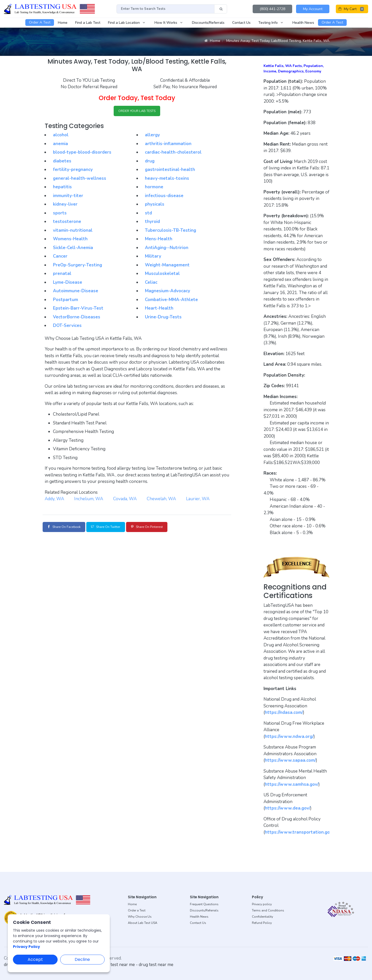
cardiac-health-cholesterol (173, 153)
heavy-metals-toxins (167, 179)
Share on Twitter (116, 528)
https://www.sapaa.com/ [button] (290, 760)
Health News (199, 917)
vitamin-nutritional (73, 231)
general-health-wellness (80, 179)
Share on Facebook (67, 528)
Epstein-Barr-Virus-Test (78, 309)
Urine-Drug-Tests (163, 318)
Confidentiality (262, 917)
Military (153, 257)
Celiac (151, 283)
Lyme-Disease (68, 283)
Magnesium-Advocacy (168, 292)
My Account (313, 9)
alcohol (61, 136)
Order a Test (137, 910)
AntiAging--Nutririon (167, 249)
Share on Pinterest (164, 528)
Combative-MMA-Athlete (171, 301)
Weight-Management (167, 266)
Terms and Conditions (268, 910)
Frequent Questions (204, 904)
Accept (35, 959)
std (148, 214)
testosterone (67, 223)
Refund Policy (262, 923)
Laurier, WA (198, 500)
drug (150, 162)
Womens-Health (70, 240)
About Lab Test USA (143, 923)
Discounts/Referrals (204, 910)
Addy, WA (54, 500)
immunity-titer (68, 197)
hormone (154, 188)
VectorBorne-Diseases (77, 318)
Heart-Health (159, 309)
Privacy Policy (26, 947)
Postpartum (65, 301)
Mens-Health (159, 240)
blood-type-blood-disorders (82, 153)
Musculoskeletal (162, 275)
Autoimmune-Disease (76, 292)
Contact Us (198, 923)
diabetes (62, 162)
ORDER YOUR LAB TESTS (137, 111)
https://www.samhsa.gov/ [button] (292, 784)
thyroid (152, 223)
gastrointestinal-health (170, 171)
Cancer (60, 257)
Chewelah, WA (161, 500)
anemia (60, 145)
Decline (82, 959)
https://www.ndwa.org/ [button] (289, 736)
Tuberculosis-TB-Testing (171, 231)
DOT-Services (67, 327)
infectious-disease (164, 197)
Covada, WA (125, 500)
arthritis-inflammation (168, 145)
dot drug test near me (114, 965)
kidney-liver (65, 205)
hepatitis (62, 188)
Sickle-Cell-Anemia (73, 249)
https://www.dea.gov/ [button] (288, 808)
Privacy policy (262, 904)
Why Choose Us (140, 917)
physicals (155, 205)
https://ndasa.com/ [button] (284, 712)
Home (212, 41)
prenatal (62, 275)
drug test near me (156, 965)
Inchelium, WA (89, 500)
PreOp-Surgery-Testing (78, 266)
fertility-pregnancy (73, 171)
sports (60, 214)
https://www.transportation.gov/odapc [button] (305, 832)
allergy (152, 136)
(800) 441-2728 (272, 9)
